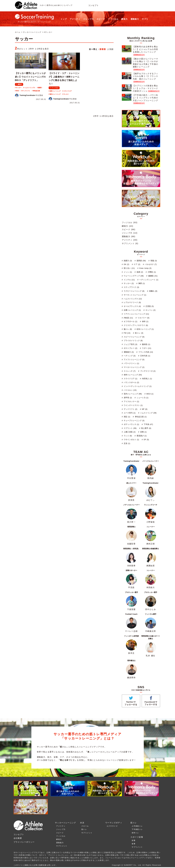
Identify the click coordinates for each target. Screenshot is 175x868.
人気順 (110, 49)
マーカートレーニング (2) (134, 367)
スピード (101, 19)
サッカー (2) (128, 283)
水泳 (82, 823)
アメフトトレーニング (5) (134, 360)
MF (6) (144, 409)
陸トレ (84, 829)
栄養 (134, 840)
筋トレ (134, 823)
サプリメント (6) (130, 243)
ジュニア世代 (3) (130, 344)
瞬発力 (124, 19)
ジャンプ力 (88, 19)
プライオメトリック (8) (133, 341)
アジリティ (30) (130, 240)
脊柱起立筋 (36, 91)
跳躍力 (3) (128, 261)
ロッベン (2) (150, 310)
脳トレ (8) (128, 329)
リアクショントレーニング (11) (136, 314)
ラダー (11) (146, 348)
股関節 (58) (141, 261)
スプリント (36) (130, 428)
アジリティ (75, 19)
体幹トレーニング (55, 91)
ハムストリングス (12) (132, 299)
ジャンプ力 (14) (130, 233)
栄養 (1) (143, 432)
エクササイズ (112, 826)
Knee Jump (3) (145, 268)
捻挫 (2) (140, 272)
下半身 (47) (148, 424)
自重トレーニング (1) (132, 310)
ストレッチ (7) (129, 371)
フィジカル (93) (130, 222)
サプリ (145, 19)
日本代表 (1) (145, 356)
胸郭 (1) (141, 283)
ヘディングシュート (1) (148, 280)
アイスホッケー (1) (131, 401)
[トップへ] (26, 7)
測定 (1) (127, 417)
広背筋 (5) (149, 306)
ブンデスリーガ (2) (148, 371)
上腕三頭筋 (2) (129, 432)
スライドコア (68, 91)
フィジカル (113, 19)
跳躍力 (40, 88)
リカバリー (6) (143, 318)
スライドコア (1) (130, 379)
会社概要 (18, 838)
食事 (134, 844)
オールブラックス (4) (132, 306)
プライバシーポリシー (24, 842)
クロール (85, 826)
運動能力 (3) (128, 352)
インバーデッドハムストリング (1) (137, 386)
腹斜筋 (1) (146, 344)
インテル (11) (129, 280)
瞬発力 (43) (128, 226)
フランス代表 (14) (145, 352)
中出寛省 (29, 95)
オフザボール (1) (130, 321)
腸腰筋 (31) (153, 276)
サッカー (19, 88)
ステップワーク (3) (131, 287)
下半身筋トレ (137, 829)
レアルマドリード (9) (132, 302)
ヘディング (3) (129, 356)
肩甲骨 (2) (128, 398)
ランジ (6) (128, 436)
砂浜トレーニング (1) (145, 329)
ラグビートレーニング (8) (134, 291)
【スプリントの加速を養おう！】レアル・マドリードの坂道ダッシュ (145, 88)
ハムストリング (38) (148, 413)
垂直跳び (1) (141, 436)
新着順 (103, 49)
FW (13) (127, 333)
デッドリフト (26, 91)
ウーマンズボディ (114, 823)
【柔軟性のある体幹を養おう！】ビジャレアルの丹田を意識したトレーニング (145, 49)
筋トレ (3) (139, 333)
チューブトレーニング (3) (134, 421)
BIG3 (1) (150, 394)
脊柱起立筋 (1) (140, 417)
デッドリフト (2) (130, 409)
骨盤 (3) (153, 261)
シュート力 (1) (142, 398)
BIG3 (17, 91)
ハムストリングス (30, 88)
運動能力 (135, 19)
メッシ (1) (128, 272)
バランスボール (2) (131, 382)
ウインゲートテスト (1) (133, 405)
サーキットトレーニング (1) (135, 295)
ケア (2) (137, 264)
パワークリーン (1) (131, 363)
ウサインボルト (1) (131, 440)
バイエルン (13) (130, 390)
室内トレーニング (55, 94)
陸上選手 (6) (146, 428)
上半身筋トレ (137, 826)
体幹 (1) (145, 321)
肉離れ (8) (153, 291)
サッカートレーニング (32, 32)
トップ (64, 19)
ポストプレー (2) (130, 348)
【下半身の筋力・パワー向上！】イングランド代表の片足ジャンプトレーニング (145, 98)
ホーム (18, 32)
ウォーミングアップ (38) (133, 276)
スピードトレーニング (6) (134, 337)
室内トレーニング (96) (132, 394)
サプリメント (62, 846)
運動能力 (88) (129, 236)
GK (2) (126, 264)
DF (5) (146, 440)
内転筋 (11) (128, 318)
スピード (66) (129, 229)
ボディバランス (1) (131, 424)
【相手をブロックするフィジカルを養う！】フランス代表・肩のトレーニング (145, 76)
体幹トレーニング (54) (132, 375)
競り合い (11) (129, 268)
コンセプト (94, 5)
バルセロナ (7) (150, 264)
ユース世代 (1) (129, 413)
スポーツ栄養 (137, 837)
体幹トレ (135, 833)
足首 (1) (127, 443)
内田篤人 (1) (147, 379)
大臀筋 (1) (151, 272)
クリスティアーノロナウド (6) (136, 325)
